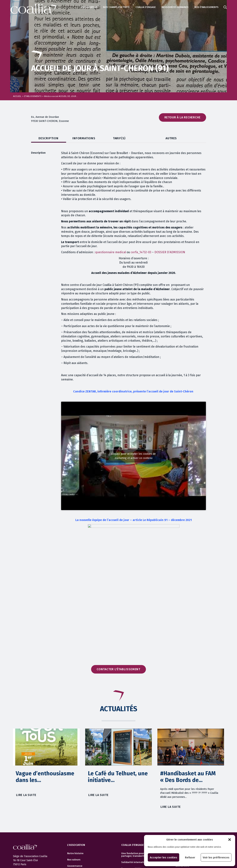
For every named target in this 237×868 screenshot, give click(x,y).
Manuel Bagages (131, 819)
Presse (71, 841)
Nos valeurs (74, 803)
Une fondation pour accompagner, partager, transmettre (141, 798)
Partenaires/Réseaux (79, 822)
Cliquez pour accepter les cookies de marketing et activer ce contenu (133, 456)
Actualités (19, 817)
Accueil (17, 96)
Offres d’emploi (184, 803)
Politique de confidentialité (29, 829)
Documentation (76, 828)
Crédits (17, 842)
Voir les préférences (216, 857)
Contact (72, 848)
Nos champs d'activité (116, 7)
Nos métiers (182, 809)
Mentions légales (23, 823)
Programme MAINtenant (135, 812)
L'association (89, 7)
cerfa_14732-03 (141, 252)
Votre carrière (183, 797)
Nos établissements (206, 7)
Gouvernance (75, 809)
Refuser (190, 857)
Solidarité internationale (136, 806)
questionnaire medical (111, 252)
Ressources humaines (175, 7)
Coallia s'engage (146, 7)
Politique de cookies (25, 836)
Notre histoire (75, 797)
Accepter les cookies (163, 857)
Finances (72, 816)
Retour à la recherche (182, 117)
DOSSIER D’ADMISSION (170, 252)
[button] (230, 840)
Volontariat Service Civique (137, 825)
